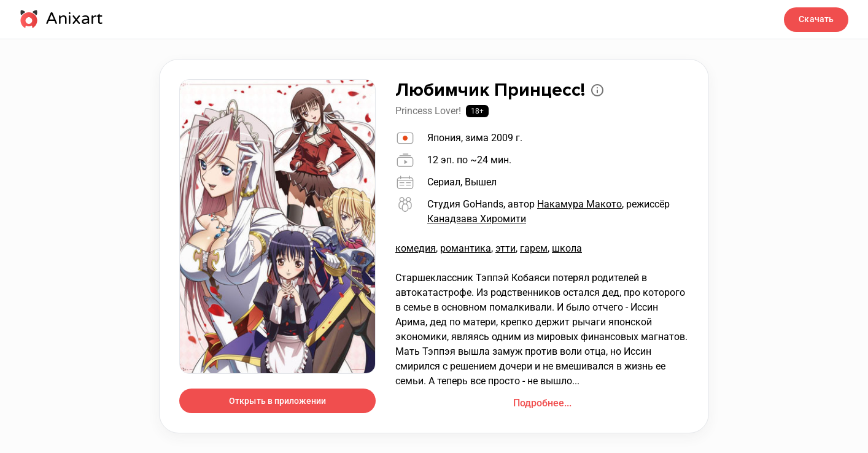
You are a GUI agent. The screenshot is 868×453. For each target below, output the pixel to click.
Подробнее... (542, 403)
